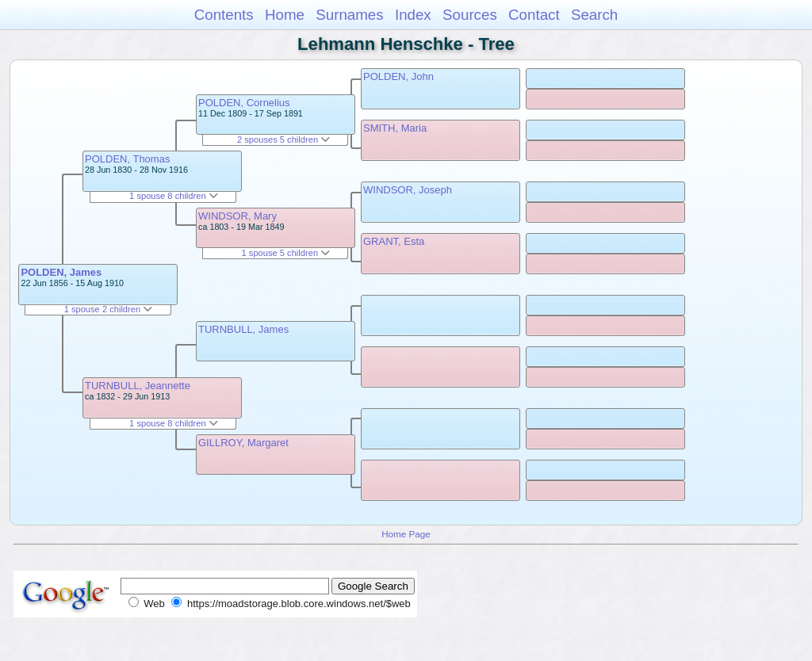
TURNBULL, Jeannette (138, 386)
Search (594, 15)
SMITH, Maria (395, 128)
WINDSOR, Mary (237, 216)
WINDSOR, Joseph (408, 190)
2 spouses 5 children (283, 139)
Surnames (349, 15)
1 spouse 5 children (286, 253)
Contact (534, 15)
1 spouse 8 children (174, 196)
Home (285, 15)
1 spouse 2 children (109, 309)
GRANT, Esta (394, 241)
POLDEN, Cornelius (244, 103)
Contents (224, 15)
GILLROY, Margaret (243, 443)
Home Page (406, 534)
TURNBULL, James (243, 329)
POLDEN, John (398, 76)
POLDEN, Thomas (127, 159)
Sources (470, 15)
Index (413, 15)
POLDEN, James (61, 272)
